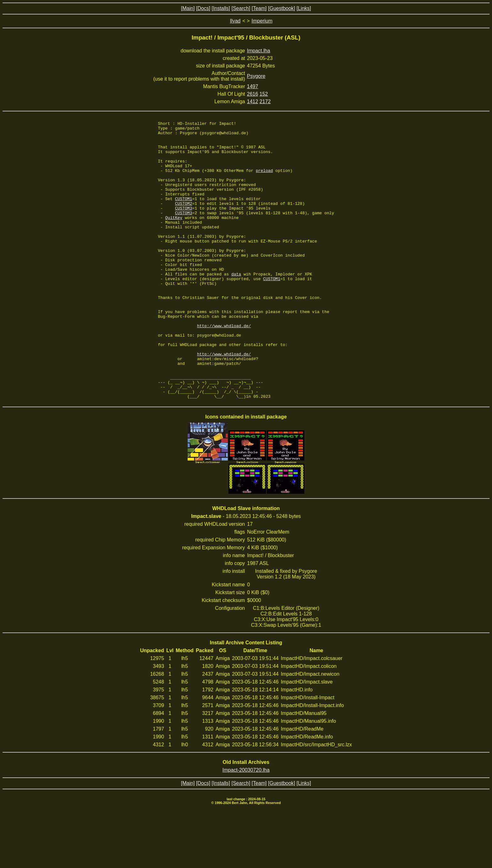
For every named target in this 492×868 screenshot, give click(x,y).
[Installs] (221, 8)
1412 (253, 101)
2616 (253, 94)
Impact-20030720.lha (246, 825)
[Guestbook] (281, 8)
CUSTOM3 (184, 226)
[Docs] (203, 8)
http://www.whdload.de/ (224, 367)
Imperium (262, 21)
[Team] (259, 8)
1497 (253, 86)
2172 (265, 101)
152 (264, 94)
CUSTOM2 (184, 220)
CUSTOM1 (184, 215)
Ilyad (235, 21)
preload (264, 181)
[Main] (188, 8)
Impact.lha (259, 51)
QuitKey (174, 237)
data (236, 305)
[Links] (304, 8)
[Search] (241, 8)
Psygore (256, 76)
